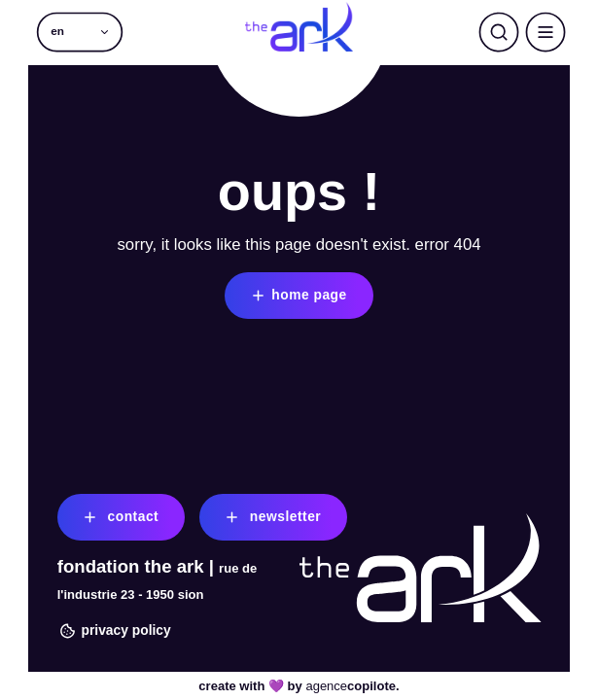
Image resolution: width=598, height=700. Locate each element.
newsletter (271, 517)
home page (298, 296)
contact (119, 517)
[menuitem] (80, 32)
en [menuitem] (57, 32)
